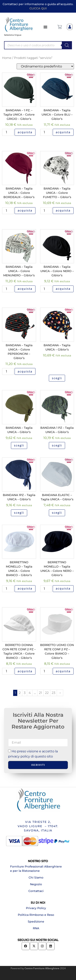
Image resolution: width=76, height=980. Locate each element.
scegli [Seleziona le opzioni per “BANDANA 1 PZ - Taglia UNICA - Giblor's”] (57, 445)
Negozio (36, 884)
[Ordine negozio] (45, 66)
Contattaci (36, 891)
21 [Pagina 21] (40, 693)
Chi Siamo (36, 877)
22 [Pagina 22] (47, 693)
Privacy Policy (36, 908)
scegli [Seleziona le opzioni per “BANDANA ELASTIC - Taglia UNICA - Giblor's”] (57, 513)
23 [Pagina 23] (54, 693)
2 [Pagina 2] (20, 693)
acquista (25, 132)
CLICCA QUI (38, 8)
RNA (36, 928)
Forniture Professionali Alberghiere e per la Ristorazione (36, 869)
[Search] (67, 45)
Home (7, 58)
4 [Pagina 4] (30, 693)
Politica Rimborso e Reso (36, 915)
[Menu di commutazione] (46, 27)
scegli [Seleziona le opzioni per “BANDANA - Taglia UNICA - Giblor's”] (57, 378)
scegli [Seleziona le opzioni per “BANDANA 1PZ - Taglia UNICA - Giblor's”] (19, 513)
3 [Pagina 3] (25, 693)
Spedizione (36, 922)
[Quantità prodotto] (8, 132)
